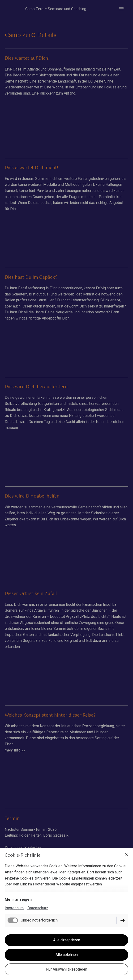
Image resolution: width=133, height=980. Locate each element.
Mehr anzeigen (18, 899)
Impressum (14, 908)
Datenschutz (38, 908)
